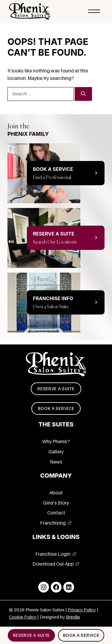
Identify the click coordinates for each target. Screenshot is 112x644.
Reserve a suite (56, 389)
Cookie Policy (23, 617)
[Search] (83, 94)
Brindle (73, 617)
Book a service (56, 408)
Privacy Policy (82, 610)
